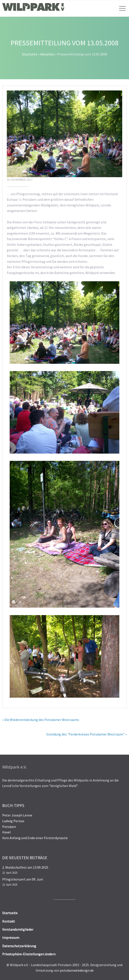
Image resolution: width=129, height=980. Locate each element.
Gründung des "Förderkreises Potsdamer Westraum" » (87, 734)
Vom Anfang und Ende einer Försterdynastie (35, 838)
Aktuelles (47, 54)
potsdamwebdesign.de (77, 970)
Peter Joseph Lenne (17, 815)
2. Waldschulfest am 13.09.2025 (25, 867)
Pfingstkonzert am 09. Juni (23, 879)
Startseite (30, 54)
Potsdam (9, 827)
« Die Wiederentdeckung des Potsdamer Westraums (41, 720)
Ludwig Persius (13, 821)
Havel (6, 832)
